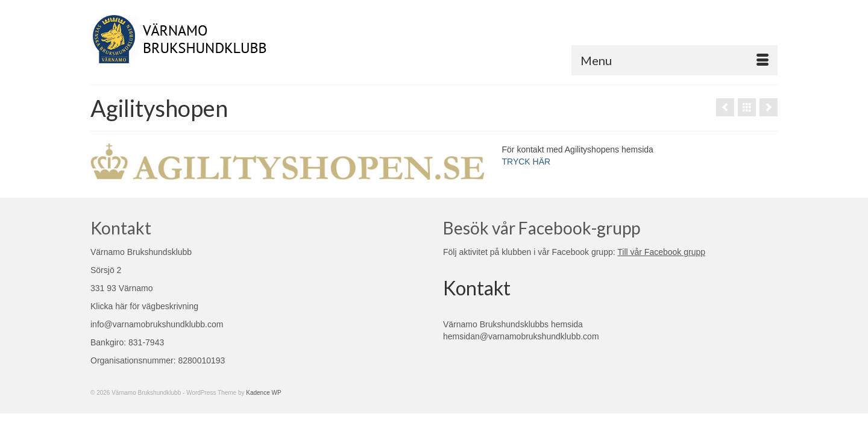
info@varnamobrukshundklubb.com (157, 324)
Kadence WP (263, 393)
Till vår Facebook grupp (661, 252)
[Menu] (675, 60)
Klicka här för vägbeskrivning (144, 306)
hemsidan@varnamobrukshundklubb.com (521, 336)
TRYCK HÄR (527, 162)
